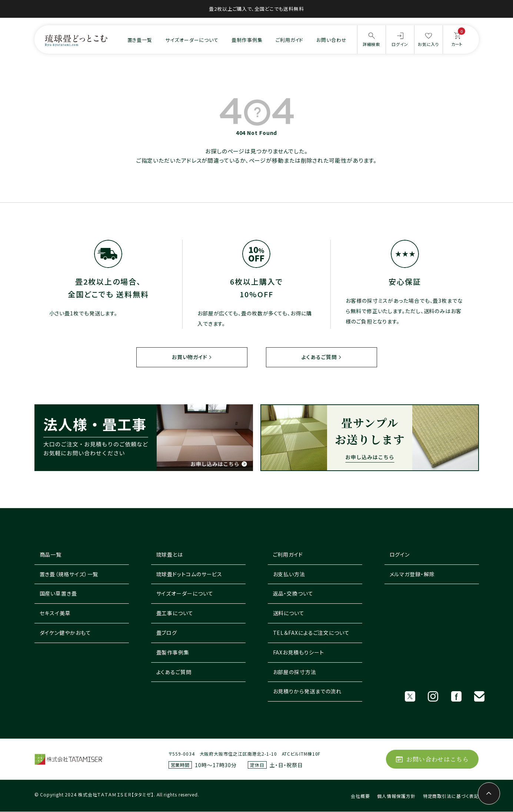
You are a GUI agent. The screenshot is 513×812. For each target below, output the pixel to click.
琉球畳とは (170, 555)
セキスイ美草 (55, 613)
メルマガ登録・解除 (412, 574)
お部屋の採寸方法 (295, 672)
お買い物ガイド (189, 357)
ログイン (400, 555)
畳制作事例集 (247, 40)
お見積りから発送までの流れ (307, 692)
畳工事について (175, 613)
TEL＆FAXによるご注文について (311, 633)
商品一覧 (51, 555)
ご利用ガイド (289, 40)
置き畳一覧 (140, 40)
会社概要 (360, 796)
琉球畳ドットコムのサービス (189, 574)
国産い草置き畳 (58, 594)
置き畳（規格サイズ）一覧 (69, 574)
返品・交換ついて (293, 594)
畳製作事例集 (173, 653)
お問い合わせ (331, 40)
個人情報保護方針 (396, 796)
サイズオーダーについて (192, 40)
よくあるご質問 (319, 357)
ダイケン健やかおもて (65, 633)
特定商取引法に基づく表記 (451, 796)
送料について (289, 613)
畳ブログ (167, 633)
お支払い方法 (289, 574)
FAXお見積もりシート (299, 653)
